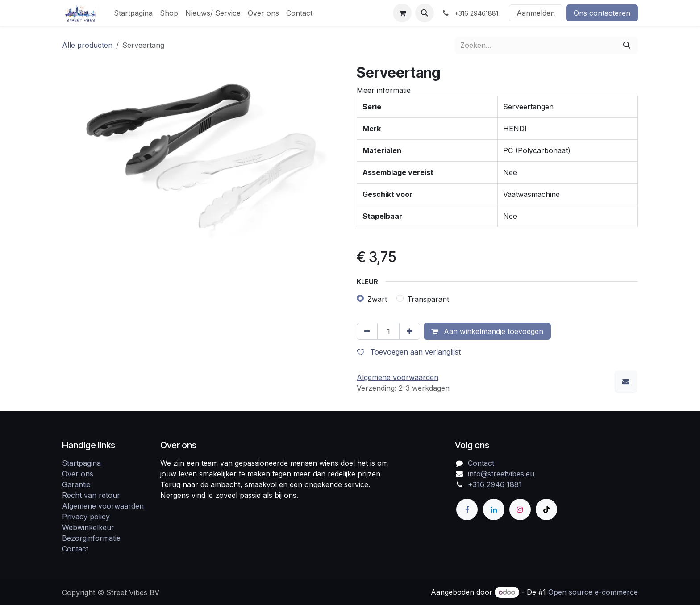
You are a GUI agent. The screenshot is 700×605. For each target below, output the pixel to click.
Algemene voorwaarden (103, 506)
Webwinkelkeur (88, 527)
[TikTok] (546, 509)
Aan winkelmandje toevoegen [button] (487, 331)
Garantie (76, 484)
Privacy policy (86, 517)
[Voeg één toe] (410, 331)
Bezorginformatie (91, 538)
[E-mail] (626, 381)
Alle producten (87, 45)
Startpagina (81, 463)
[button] (425, 13)
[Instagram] (520, 509)
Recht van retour (91, 495)
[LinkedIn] (494, 509)
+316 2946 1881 (495, 484)
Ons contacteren (602, 13)
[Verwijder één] (367, 331)
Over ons (78, 474)
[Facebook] (467, 509)
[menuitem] (133, 13)
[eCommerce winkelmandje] (402, 13)
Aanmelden (536, 13)
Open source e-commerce (593, 592)
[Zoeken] (627, 45)
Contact (75, 549)
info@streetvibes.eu (501, 474)
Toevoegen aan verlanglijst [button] (409, 352)
